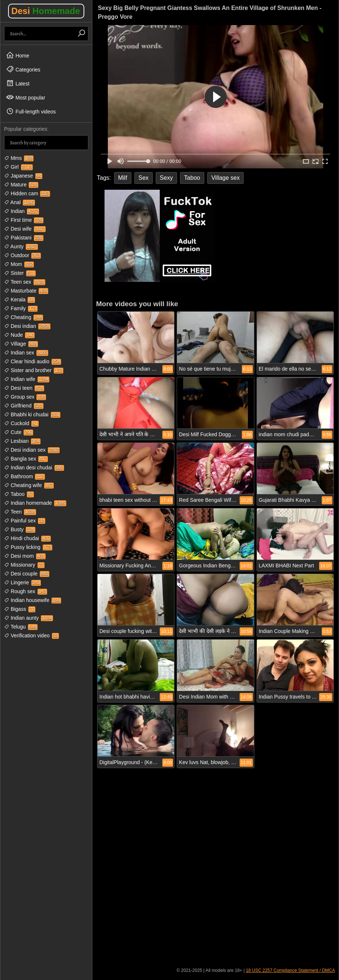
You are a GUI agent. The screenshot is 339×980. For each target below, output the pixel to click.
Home (17, 55)
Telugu (21, 627)
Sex (144, 178)
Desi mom (25, 556)
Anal (20, 202)
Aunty (21, 246)
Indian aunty (29, 618)
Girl (18, 167)
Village (21, 344)
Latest (18, 83)
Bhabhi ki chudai (32, 414)
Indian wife (27, 379)
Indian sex (26, 353)
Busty (20, 529)
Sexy (166, 178)
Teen (20, 512)
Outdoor (22, 255)
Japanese (23, 176)
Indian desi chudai (34, 468)
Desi (46, 11)
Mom (19, 264)
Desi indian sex (32, 450)
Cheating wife (29, 485)
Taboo (19, 494)
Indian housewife (33, 600)
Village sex (225, 178)
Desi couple (27, 574)
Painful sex (25, 521)
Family (21, 308)
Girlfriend (24, 406)
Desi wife (25, 229)
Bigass (20, 609)
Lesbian (22, 441)
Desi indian (27, 326)
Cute (19, 432)
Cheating (24, 317)
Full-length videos (31, 111)
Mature (21, 185)
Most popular (26, 97)
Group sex (25, 397)
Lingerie (22, 582)
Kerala (20, 300)
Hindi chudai (27, 538)
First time (24, 220)
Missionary (24, 565)
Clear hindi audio (33, 361)
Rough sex (26, 591)
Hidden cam (27, 193)
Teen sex (25, 282)
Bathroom (24, 476)
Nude (19, 335)
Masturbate (26, 291)
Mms (19, 158)
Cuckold (21, 423)
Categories (23, 69)
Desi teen (24, 388)
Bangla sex (26, 459)
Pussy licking (28, 547)
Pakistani (24, 238)
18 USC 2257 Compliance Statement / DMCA (290, 970)
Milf (123, 178)
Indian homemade (35, 503)
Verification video (31, 636)
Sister (20, 273)
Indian (22, 211)
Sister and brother (34, 370)
